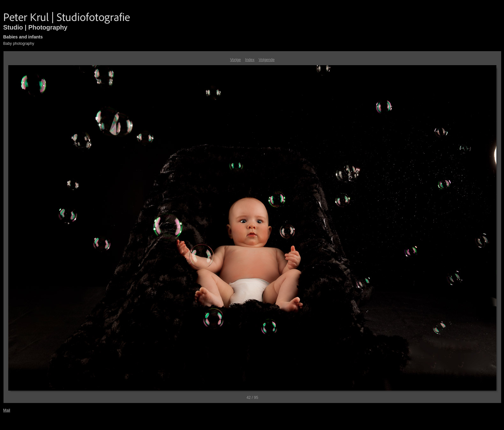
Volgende (267, 60)
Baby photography (19, 44)
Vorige (235, 60)
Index (250, 60)
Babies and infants (23, 37)
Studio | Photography (35, 27)
